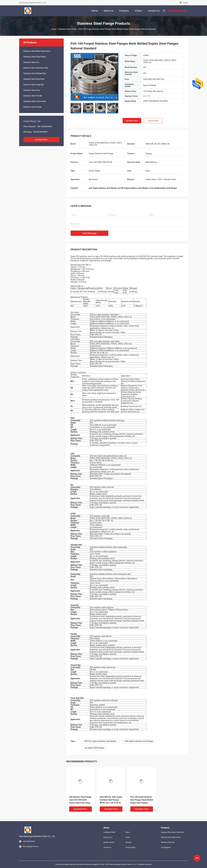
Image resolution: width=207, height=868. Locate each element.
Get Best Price (132, 121)
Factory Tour (108, 837)
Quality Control (109, 842)
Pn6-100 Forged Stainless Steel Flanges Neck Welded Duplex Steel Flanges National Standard (142, 800)
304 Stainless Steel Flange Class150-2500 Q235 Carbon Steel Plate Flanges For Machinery (80, 800)
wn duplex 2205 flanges (94, 748)
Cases (128, 837)
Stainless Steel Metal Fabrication (37, 51)
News (127, 832)
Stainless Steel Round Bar (34, 79)
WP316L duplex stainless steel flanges (100, 741)
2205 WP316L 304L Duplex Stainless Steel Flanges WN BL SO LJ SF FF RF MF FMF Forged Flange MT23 (111, 800)
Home (54, 29)
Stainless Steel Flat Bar (33, 96)
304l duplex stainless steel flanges (139, 741)
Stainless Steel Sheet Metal (35, 57)
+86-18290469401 (45, 127)
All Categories (166, 847)
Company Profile (109, 832)
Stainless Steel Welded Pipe (35, 73)
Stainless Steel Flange (67, 29)
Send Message (90, 233)
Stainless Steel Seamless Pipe (36, 68)
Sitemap (128, 842)
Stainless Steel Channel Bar (35, 101)
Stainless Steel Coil (31, 62)
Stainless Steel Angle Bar (34, 85)
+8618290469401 (40, 132)
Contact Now (41, 140)
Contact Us (107, 847)
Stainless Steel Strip (32, 90)
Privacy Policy (130, 847)
